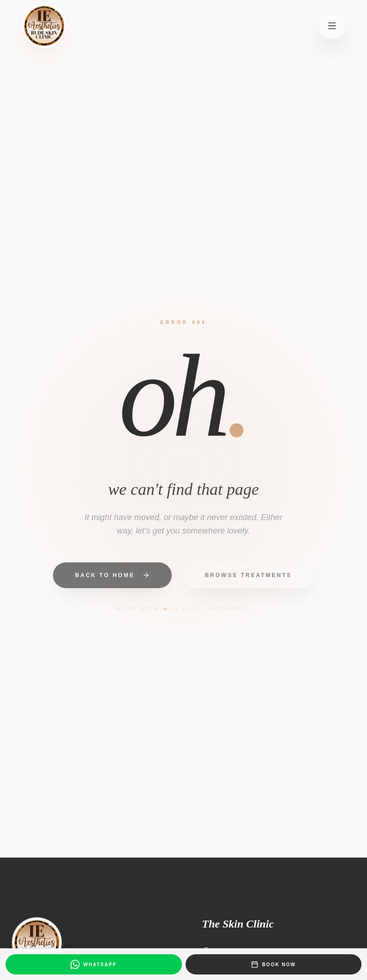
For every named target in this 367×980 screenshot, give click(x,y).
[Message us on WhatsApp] (94, 964)
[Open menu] (332, 26)
